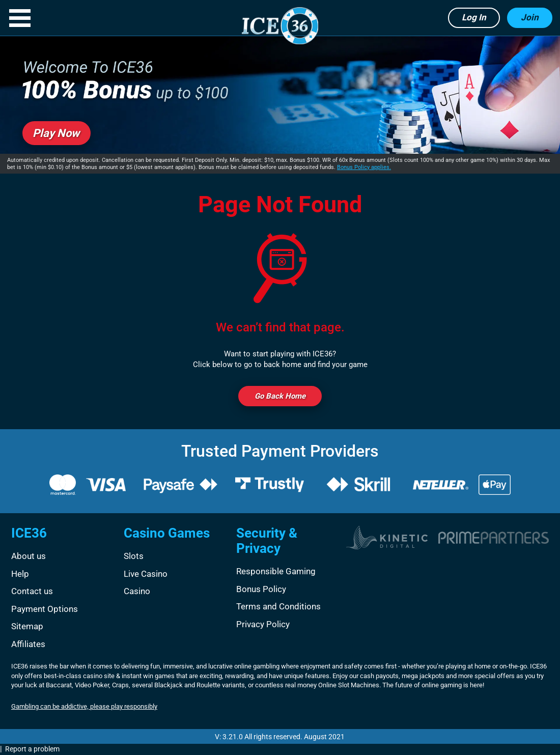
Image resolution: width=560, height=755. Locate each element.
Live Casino (146, 574)
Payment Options (45, 609)
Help (20, 574)
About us (29, 556)
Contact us (32, 591)
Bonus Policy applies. (364, 167)
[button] (20, 18)
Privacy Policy (263, 624)
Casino (137, 591)
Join (530, 17)
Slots (134, 556)
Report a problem (32, 749)
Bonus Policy (261, 589)
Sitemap (27, 626)
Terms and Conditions (278, 606)
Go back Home (280, 396)
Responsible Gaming (276, 571)
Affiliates (28, 644)
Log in (474, 17)
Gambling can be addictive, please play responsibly (84, 706)
